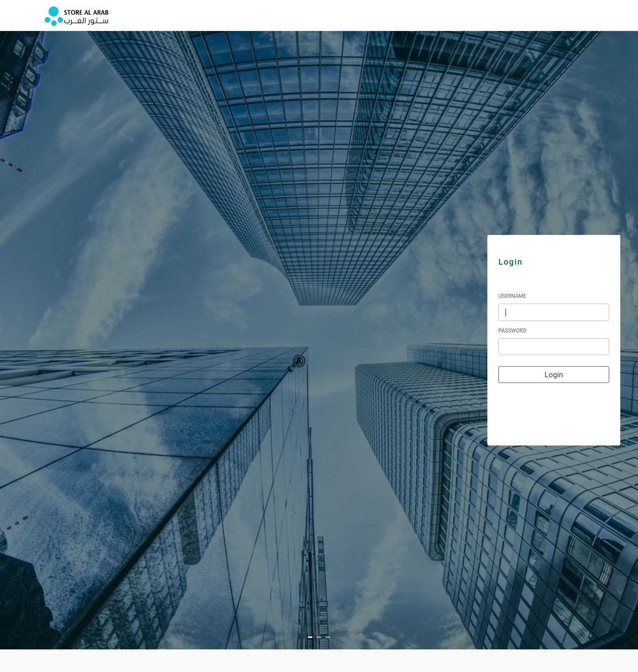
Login (554, 375)
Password (512, 331)
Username (512, 296)
